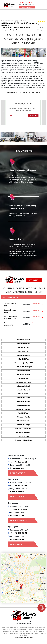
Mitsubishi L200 (24, 351)
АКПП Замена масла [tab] (10, 297)
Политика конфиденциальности (23, 637)
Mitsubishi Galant (23, 378)
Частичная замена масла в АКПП (10, 318)
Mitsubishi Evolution (23, 421)
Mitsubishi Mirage (24, 425)
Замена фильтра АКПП (10, 311)
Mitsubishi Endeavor (23, 344)
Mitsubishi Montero (23, 405)
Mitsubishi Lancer (23, 398)
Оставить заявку (17, 468)
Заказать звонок (26, 7)
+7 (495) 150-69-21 (19, 462)
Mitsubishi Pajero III (24, 390)
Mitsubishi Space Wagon (23, 429)
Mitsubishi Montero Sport (24, 367)
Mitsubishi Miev (23, 436)
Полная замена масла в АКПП (10, 324)
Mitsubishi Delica (24, 394)
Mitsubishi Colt (23, 347)
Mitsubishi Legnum (24, 402)
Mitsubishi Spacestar (24, 432)
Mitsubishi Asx (23, 359)
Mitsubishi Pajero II (23, 386)
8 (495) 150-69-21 (27, 2)
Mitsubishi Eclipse (23, 375)
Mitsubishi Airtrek (23, 355)
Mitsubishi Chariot (24, 340)
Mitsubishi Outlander (23, 409)
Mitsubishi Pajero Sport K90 (24, 363)
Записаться (33, 116)
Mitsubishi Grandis (23, 417)
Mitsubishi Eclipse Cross (23, 440)
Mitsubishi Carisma (23, 371)
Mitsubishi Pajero (24, 413)
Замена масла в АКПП (11, 305)
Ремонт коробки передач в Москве (14, 21)
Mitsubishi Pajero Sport (23, 382)
